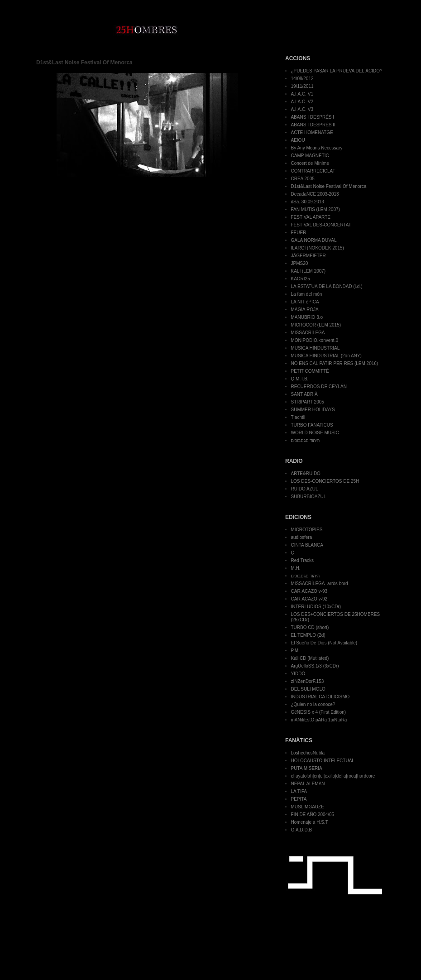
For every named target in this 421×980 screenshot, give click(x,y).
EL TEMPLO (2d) (308, 635)
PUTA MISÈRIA (307, 768)
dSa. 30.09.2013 (308, 202)
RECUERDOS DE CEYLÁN (319, 387)
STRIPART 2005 (308, 402)
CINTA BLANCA (307, 545)
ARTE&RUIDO (306, 473)
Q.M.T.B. (300, 379)
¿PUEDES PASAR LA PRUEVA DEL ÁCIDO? (337, 71)
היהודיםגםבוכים (305, 440)
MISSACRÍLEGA (308, 333)
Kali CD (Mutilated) (310, 658)
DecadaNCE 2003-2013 (315, 194)
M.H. (296, 568)
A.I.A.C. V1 (302, 94)
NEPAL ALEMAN (308, 784)
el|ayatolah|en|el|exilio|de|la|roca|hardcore (333, 776)
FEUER (299, 233)
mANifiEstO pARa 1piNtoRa (319, 720)
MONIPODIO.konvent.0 (315, 340)
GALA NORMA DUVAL (314, 240)
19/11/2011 (302, 86)
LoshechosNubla (308, 753)
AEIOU (298, 140)
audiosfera (302, 537)
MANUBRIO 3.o (307, 317)
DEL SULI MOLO (308, 689)
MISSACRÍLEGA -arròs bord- (320, 584)
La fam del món (307, 294)
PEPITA (299, 799)
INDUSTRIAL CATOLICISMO (321, 697)
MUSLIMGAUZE (308, 807)
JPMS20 (300, 263)
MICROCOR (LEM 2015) (316, 325)
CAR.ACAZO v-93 (309, 591)
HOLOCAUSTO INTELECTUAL (323, 761)
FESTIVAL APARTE (311, 217)
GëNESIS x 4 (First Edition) (319, 712)
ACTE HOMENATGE (312, 132)
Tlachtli (298, 417)
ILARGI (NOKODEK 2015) (318, 248)
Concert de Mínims (310, 163)
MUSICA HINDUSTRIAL (316, 348)
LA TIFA (299, 791)
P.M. (295, 651)
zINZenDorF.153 (308, 681)
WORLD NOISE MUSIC (315, 433)
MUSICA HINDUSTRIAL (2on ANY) (326, 356)
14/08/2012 (302, 79)
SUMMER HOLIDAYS (313, 410)
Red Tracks (303, 560)
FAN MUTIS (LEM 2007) (316, 209)
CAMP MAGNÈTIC (310, 156)
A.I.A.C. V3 (302, 109)
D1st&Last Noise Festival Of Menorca (329, 186)
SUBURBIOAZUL (309, 497)
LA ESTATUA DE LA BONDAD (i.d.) (327, 286)
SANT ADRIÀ (304, 394)
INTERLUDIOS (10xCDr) (316, 607)
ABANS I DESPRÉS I (313, 117)
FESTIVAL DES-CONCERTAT (321, 225)
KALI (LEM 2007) (309, 271)
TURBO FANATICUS (312, 425)
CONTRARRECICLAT (313, 171)
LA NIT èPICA (305, 302)
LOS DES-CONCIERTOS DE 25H (325, 481)
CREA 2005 (303, 179)
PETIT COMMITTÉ (310, 371)
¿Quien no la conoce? (313, 704)
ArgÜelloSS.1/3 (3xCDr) (315, 666)
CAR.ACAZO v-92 (309, 599)
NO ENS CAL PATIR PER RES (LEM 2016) (335, 363)
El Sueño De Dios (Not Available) (324, 643)
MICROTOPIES (307, 530)
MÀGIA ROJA (305, 310)
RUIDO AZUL (305, 489)
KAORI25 (301, 279)
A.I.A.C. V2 (302, 102)
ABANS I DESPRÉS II (313, 125)
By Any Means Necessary (317, 148)
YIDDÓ (298, 674)
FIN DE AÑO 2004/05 (313, 814)
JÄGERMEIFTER (309, 256)
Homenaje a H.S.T (310, 822)
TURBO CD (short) (310, 627)
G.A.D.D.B (302, 830)
